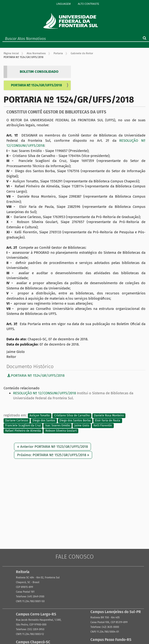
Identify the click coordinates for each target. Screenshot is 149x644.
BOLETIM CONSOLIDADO (39, 72)
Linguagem (64, 4)
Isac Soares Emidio (58, 426)
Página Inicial (11, 53)
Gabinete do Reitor (82, 53)
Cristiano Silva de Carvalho (72, 415)
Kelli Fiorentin (103, 426)
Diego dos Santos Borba (75, 420)
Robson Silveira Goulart (61, 431)
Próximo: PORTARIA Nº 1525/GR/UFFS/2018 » (53, 455)
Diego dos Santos (44, 420)
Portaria (58, 53)
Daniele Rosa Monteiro (109, 415)
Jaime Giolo (82, 426)
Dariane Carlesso (17, 420)
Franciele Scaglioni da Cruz (23, 426)
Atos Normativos (36, 53)
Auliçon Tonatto (40, 415)
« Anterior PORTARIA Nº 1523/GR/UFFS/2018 (52, 447)
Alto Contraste (89, 4)
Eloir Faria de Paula (108, 420)
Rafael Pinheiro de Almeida (23, 431)
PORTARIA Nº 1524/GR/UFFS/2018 (36, 85)
